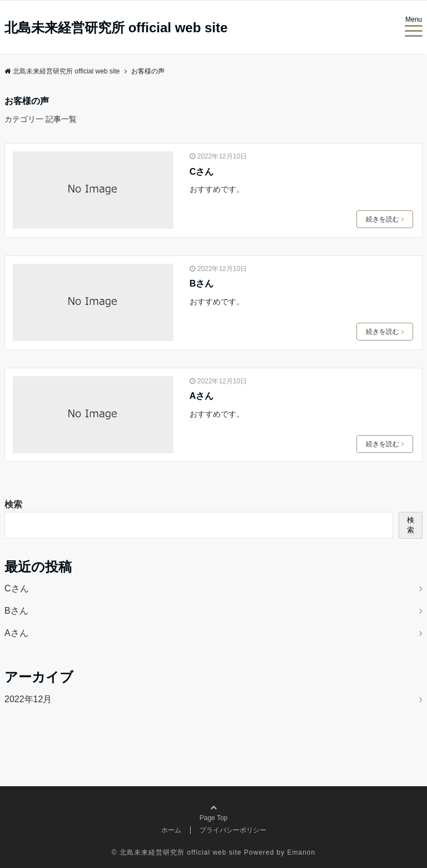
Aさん (202, 396)
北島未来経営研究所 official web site (116, 28)
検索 (13, 504)
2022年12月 (28, 699)
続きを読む (385, 219)
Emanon (302, 852)
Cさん (202, 172)
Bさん (202, 283)
